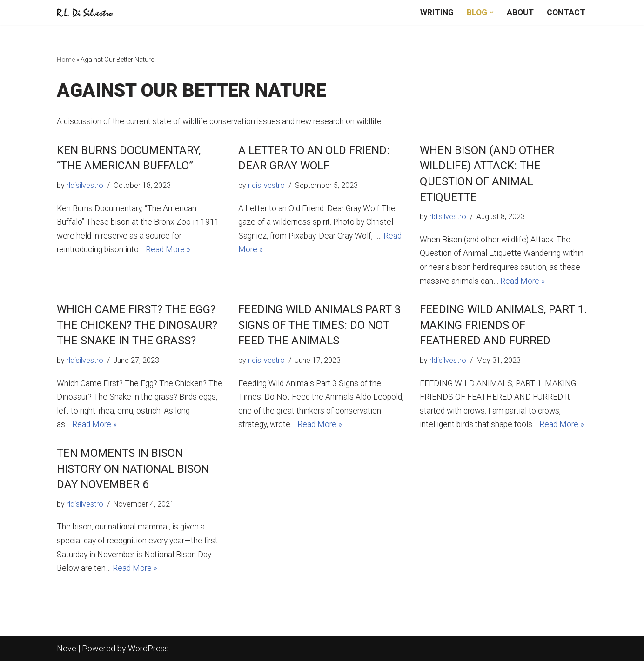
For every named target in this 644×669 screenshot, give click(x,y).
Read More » (171, 252)
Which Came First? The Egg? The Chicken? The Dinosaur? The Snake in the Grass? (137, 328)
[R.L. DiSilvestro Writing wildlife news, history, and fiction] (85, 13)
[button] (490, 12)
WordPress (148, 656)
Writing (434, 12)
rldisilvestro (85, 186)
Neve (67, 656)
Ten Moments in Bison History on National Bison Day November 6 (133, 474)
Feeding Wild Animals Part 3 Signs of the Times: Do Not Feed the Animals (319, 328)
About (519, 12)
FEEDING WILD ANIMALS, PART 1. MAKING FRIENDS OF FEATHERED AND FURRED (503, 328)
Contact (566, 12)
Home (66, 60)
